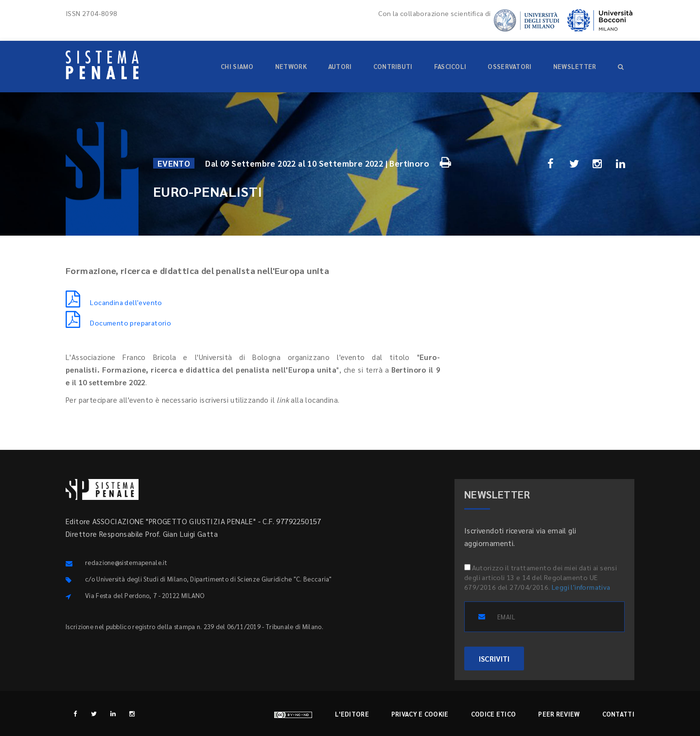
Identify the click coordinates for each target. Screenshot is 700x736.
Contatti (618, 714)
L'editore (352, 714)
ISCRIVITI (494, 659)
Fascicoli (450, 66)
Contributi (393, 66)
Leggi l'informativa (581, 587)
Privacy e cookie (420, 714)
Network (291, 66)
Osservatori (509, 66)
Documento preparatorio (118, 323)
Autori (340, 66)
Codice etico (494, 714)
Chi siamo (237, 66)
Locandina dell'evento (114, 302)
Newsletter (575, 66)
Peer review (559, 714)
